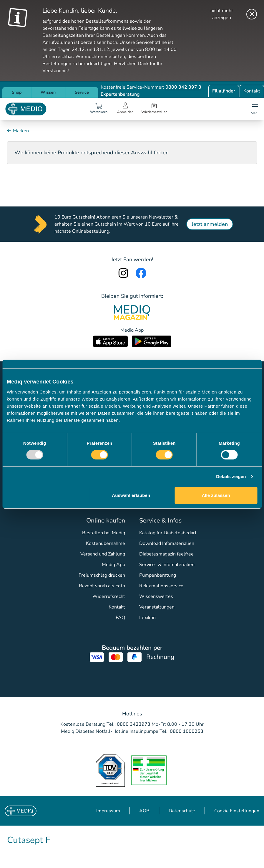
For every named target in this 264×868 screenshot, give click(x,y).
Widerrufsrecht (109, 596)
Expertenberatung (120, 94)
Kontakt (252, 91)
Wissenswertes (156, 596)
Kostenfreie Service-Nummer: (151, 87)
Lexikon (147, 618)
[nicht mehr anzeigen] (229, 14)
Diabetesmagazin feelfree (166, 554)
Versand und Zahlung (103, 554)
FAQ (120, 618)
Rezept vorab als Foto (102, 586)
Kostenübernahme (106, 543)
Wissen (48, 92)
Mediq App (113, 565)
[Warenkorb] (99, 109)
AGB (144, 811)
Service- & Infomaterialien (167, 565)
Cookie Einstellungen (237, 811)
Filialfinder (224, 91)
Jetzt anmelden (210, 224)
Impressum (108, 811)
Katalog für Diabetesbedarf (168, 533)
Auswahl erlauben (131, 495)
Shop (17, 92)
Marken (20, 131)
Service (82, 92)
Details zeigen (231, 476)
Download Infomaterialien (167, 543)
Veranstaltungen (157, 607)
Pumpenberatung (158, 575)
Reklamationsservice (161, 586)
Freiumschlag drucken (102, 575)
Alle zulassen (216, 495)
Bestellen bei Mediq (104, 533)
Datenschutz (182, 811)
